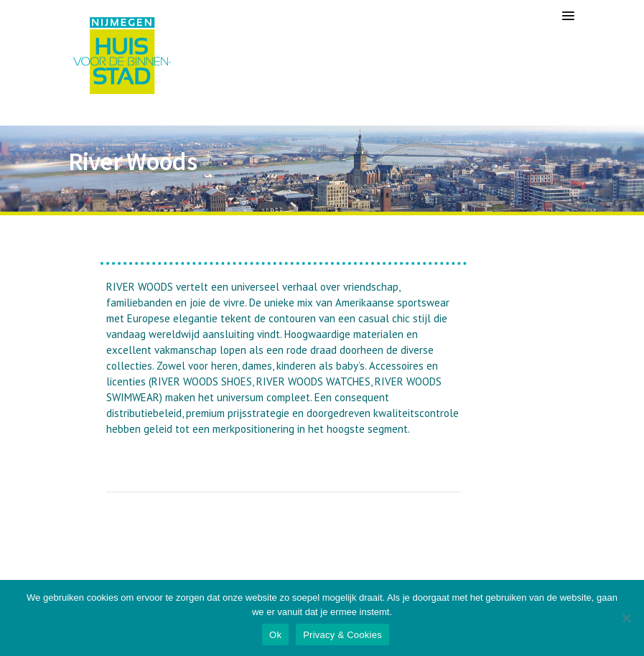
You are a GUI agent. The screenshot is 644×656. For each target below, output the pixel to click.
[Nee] (626, 618)
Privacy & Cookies (342, 635)
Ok (275, 635)
